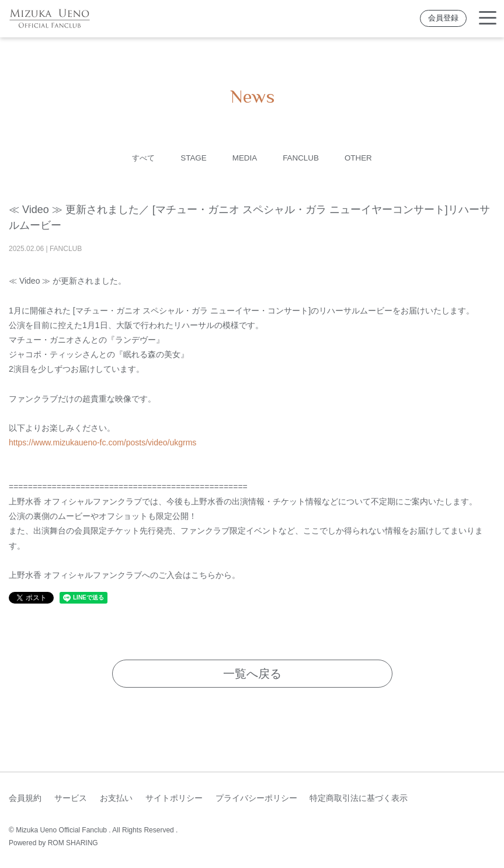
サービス (71, 798)
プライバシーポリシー (256, 798)
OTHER (363, 158)
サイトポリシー (174, 798)
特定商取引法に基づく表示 (359, 798)
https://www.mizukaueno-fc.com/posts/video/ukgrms (102, 442)
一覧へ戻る (252, 674)
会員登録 (443, 18)
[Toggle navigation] (488, 18)
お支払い (116, 798)
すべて (139, 158)
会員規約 (25, 798)
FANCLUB (303, 158)
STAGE (191, 158)
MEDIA (245, 158)
